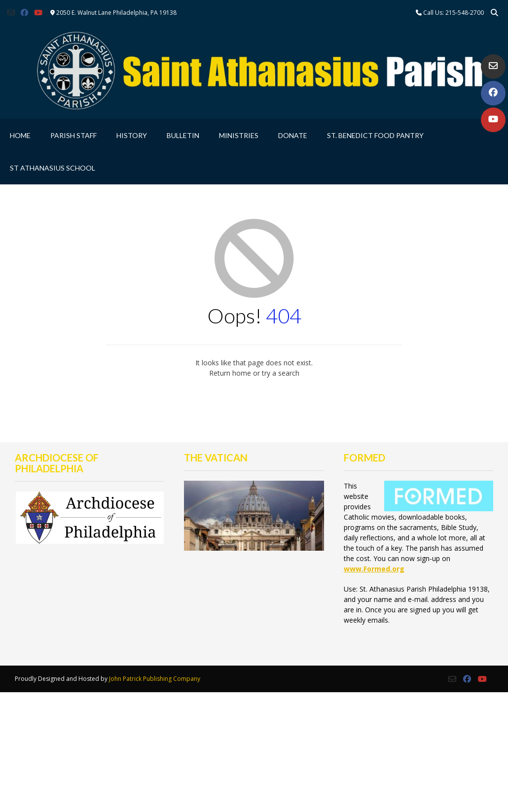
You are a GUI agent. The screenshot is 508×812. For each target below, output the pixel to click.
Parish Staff (73, 135)
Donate (293, 135)
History (132, 135)
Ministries (239, 135)
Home (20, 135)
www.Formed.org (374, 569)
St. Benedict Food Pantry (375, 135)
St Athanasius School (53, 168)
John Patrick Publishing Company (155, 679)
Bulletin (183, 135)
